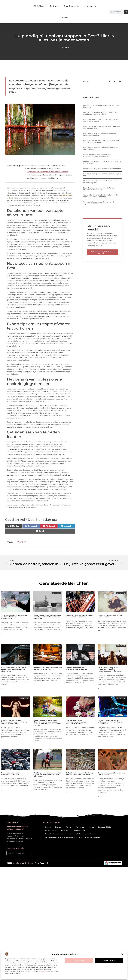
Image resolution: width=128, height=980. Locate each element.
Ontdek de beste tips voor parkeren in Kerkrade (12, 774)
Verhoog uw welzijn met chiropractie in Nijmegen (102, 169)
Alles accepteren (79, 960)
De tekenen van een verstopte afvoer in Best (46, 165)
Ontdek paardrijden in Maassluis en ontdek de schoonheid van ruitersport (47, 774)
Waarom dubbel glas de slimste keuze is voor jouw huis (102, 175)
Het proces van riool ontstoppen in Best (44, 168)
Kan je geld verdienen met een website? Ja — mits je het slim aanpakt (72, 837)
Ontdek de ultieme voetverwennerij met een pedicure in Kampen (76, 722)
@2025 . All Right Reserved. (27, 863)
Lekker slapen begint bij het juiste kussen (110, 616)
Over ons (48, 827)
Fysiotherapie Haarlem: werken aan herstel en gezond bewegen (101, 148)
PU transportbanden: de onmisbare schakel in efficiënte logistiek (100, 182)
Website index (79, 830)
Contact (65, 17)
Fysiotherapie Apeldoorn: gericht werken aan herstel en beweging (100, 134)
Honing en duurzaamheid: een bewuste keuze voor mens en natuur (101, 120)
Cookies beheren (109, 960)
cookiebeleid (44, 971)
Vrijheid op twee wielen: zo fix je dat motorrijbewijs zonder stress (102, 162)
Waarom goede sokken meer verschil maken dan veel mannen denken (102, 127)
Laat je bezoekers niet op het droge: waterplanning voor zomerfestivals (97, 155)
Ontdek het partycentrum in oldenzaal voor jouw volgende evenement (111, 722)
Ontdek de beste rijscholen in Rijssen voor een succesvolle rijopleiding (14, 669)
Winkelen (64, 47)
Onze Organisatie (72, 6)
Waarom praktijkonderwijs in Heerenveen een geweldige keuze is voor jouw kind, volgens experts (47, 723)
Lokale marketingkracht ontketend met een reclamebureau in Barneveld (110, 669)
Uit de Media (39, 6)
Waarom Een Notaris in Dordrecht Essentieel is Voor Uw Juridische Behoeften (101, 196)
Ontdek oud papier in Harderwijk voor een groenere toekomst (80, 774)
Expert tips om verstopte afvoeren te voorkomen (48, 172)
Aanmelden (91, 6)
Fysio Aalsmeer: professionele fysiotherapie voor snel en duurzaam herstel (101, 141)
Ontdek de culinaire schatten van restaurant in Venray (48, 669)
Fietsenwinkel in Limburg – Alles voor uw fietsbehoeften (79, 616)
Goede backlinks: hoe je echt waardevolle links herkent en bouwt (70, 834)
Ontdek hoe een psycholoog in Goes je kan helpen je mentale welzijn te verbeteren (14, 722)
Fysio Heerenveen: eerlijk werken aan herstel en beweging (101, 106)
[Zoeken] (126, 12)
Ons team (59, 827)
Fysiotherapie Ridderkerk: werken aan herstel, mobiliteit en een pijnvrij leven (100, 113)
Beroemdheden (51, 830)
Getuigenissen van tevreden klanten (42, 178)
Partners (54, 6)
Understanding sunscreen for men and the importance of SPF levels (99, 203)
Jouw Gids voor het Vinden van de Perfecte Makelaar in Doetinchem (99, 189)
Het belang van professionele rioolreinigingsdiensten (49, 175)
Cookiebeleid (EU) (105, 827)
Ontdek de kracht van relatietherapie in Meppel (76, 669)
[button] (122, 954)
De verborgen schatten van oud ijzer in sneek (112, 774)
